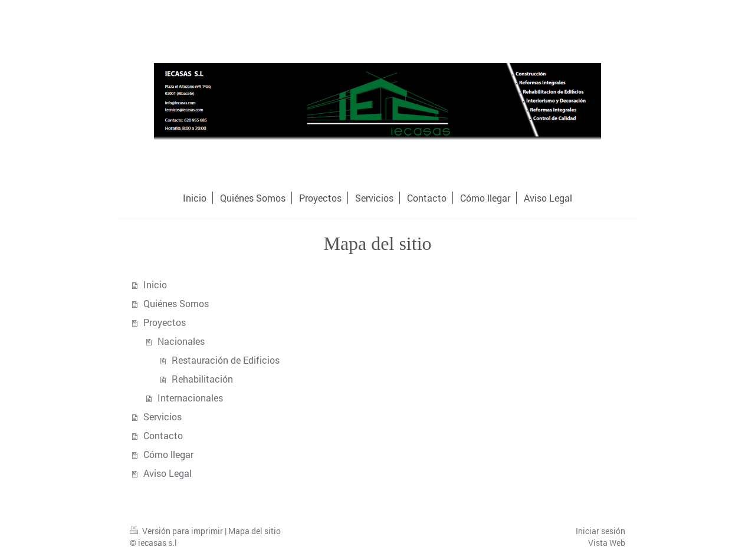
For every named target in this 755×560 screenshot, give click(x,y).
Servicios (163, 416)
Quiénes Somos (176, 303)
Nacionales (181, 341)
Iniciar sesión (600, 531)
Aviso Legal (168, 473)
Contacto (163, 435)
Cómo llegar (168, 454)
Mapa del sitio (255, 531)
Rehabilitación (202, 379)
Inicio (155, 284)
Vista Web (607, 543)
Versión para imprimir (177, 531)
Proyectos (165, 322)
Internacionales (190, 398)
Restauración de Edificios (226, 360)
